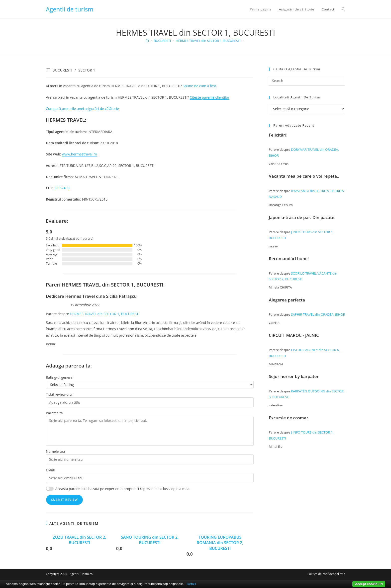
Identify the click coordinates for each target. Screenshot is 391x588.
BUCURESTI (62, 70)
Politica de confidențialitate (326, 574)
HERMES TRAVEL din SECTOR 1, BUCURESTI (105, 314)
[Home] (147, 41)
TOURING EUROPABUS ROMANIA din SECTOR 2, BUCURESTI (220, 543)
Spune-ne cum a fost (199, 86)
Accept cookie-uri (369, 584)
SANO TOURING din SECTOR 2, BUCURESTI (150, 540)
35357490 (62, 188)
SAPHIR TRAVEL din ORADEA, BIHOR (318, 314)
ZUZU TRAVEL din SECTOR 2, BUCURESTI (80, 540)
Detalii (191, 584)
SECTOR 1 (87, 70)
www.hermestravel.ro (80, 154)
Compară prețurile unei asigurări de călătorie (82, 109)
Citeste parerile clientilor (210, 97)
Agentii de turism (70, 9)
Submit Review (64, 500)
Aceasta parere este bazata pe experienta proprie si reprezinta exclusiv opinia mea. (123, 489)
